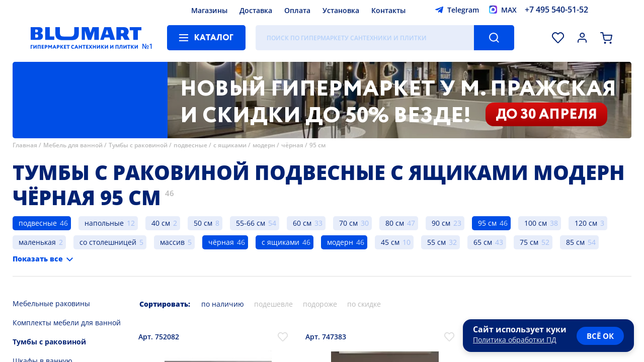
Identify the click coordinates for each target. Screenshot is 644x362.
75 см (529, 242)
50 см (203, 223)
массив (172, 242)
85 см (575, 242)
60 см (302, 223)
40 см (161, 223)
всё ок (600, 336)
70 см (348, 223)
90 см (441, 223)
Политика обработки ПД (515, 340)
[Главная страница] (86, 38)
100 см (536, 223)
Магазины (209, 10)
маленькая (37, 242)
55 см (436, 242)
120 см (586, 223)
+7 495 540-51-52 (556, 10)
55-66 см (251, 223)
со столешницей (108, 242)
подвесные (191, 145)
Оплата (297, 10)
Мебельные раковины (51, 303)
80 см (395, 223)
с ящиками (230, 145)
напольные (104, 223)
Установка (341, 10)
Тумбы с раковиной (138, 145)
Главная (25, 145)
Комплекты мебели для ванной (67, 323)
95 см (317, 145)
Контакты (388, 10)
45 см (390, 242)
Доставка (256, 10)
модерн (264, 145)
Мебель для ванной (73, 145)
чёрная (292, 145)
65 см (483, 242)
